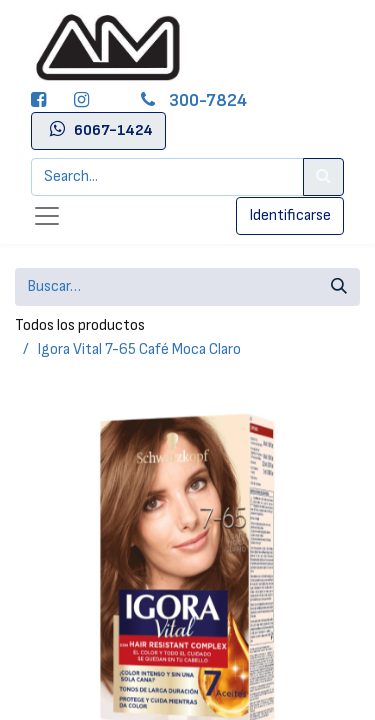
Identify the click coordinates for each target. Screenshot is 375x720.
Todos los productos (80, 325)
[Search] (323, 177)
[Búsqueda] (339, 287)
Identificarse (290, 215)
